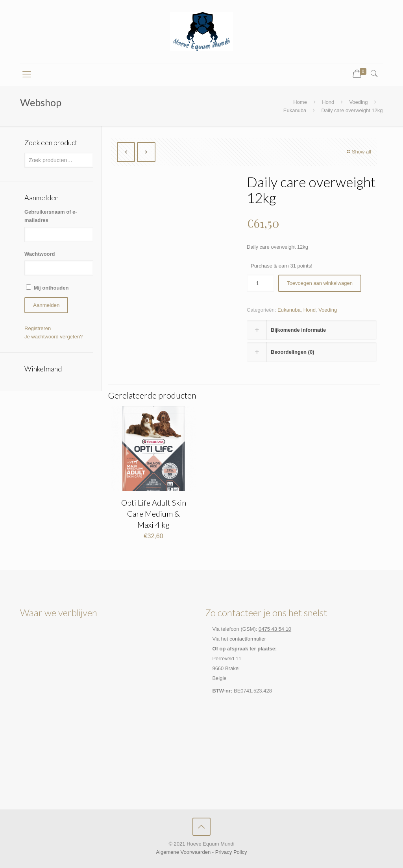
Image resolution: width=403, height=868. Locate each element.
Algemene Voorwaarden (183, 852)
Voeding (358, 102)
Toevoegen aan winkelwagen (320, 283)
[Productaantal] (261, 283)
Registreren (38, 328)
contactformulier (248, 639)
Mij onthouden (51, 288)
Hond (328, 102)
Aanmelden (46, 305)
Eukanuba (295, 110)
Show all (358, 152)
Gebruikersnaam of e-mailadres (51, 216)
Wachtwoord (40, 254)
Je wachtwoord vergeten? (54, 337)
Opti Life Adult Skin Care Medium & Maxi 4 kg (154, 513)
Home (300, 102)
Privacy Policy (231, 852)
